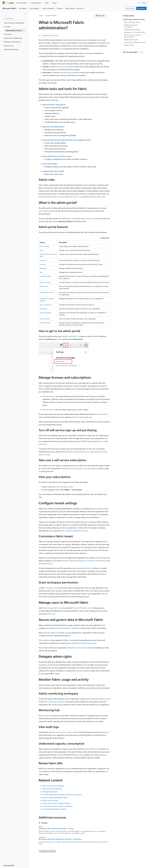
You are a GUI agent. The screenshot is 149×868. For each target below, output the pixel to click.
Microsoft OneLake (46, 564)
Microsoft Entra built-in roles (72, 197)
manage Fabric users (55, 608)
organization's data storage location (83, 643)
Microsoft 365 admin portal (53, 127)
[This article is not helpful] (142, 52)
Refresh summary (45, 282)
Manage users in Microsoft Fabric (135, 32)
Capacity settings (45, 276)
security (57, 633)
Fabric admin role (88, 218)
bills (67, 768)
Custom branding (45, 313)
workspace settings (68, 561)
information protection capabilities (67, 628)
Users (41, 250)
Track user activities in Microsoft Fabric (57, 803)
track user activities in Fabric (62, 732)
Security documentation (65, 67)
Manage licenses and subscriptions (131, 26)
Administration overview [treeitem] (14, 30)
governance (47, 633)
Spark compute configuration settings (74, 531)
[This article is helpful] (140, 52)
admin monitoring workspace (54, 702)
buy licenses (103, 414)
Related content (129, 45)
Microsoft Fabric (51, 15)
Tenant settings (44, 246)
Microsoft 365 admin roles (96, 197)
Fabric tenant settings (50, 800)
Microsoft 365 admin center (63, 487)
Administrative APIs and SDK (53, 171)
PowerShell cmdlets (50, 164)
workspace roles (51, 588)
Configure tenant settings (132, 30)
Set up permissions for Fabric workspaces (58, 806)
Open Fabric (141, 8)
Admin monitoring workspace (53, 786)
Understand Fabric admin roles (50, 197)
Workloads (43, 268)
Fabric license (72, 218)
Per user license (48, 410)
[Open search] (139, 3)
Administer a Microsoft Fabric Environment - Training (56, 829)
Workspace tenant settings (52, 789)
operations (105, 732)
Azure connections (46, 305)
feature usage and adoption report (98, 699)
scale (90, 417)
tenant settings (44, 211)
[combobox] (14, 18)
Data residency (44, 640)
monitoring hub (47, 715)
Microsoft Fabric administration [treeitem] (14, 23)
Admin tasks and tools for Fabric (134, 19)
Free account (130, 8)
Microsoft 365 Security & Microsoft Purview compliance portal (66, 140)
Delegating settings (46, 665)
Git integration (101, 561)
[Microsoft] (4, 3)
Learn (41, 15)
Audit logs (43, 260)
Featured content (45, 323)
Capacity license (48, 396)
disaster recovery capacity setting (80, 648)
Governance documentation (69, 72)
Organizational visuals (47, 292)
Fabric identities (45, 319)
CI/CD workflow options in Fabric (55, 809)
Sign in (144, 3)
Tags (41, 272)
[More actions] (108, 16)
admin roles (51, 614)
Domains (42, 264)
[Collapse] (25, 14)
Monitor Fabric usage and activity (135, 42)
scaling (80, 755)
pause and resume (78, 417)
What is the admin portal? (132, 22)
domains (88, 568)
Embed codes (44, 286)
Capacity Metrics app (92, 749)
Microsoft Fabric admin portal (54, 105)
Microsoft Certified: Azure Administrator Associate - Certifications (60, 839)
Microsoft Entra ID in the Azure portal (57, 156)
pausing (103, 755)
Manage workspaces (50, 792)
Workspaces (43, 309)
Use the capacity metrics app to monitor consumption (62, 794)
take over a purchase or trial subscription (82, 468)
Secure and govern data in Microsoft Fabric (132, 36)
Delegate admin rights (131, 40)
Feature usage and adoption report (55, 797)
